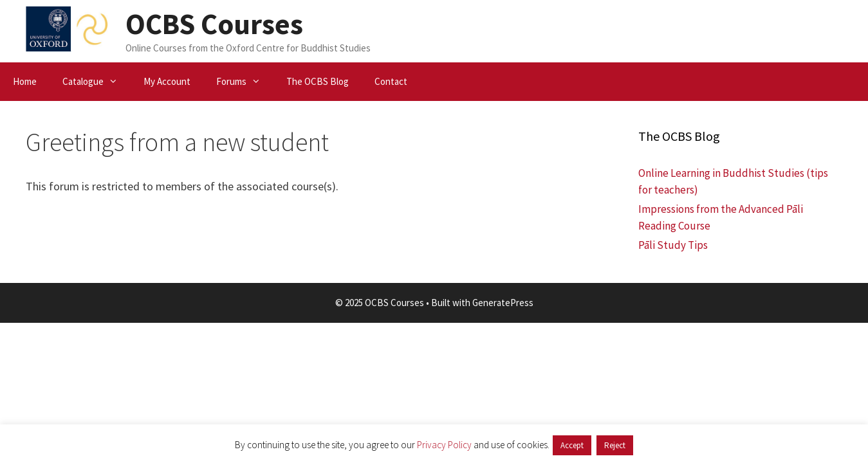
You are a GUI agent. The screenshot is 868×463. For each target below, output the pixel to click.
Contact (391, 81)
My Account (167, 81)
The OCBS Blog (318, 81)
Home (25, 81)
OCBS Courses (214, 24)
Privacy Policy (444, 445)
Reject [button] (615, 445)
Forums (245, 82)
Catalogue (97, 82)
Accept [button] (572, 445)
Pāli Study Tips (673, 245)
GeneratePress (503, 303)
